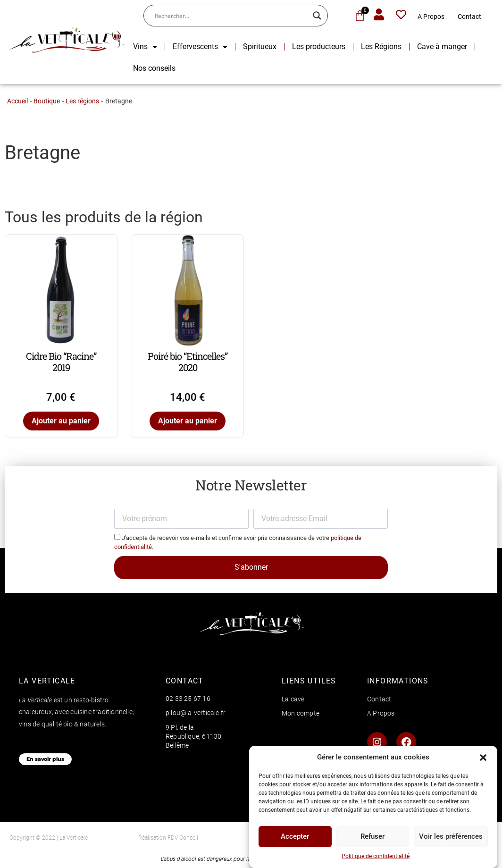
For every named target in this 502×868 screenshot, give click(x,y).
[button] (483, 761)
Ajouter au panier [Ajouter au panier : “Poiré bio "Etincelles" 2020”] (188, 421)
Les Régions (381, 46)
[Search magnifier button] (317, 16)
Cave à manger (442, 46)
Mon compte (301, 713)
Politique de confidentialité (376, 860)
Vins (145, 47)
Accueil (17, 101)
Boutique (47, 101)
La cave (293, 699)
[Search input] (231, 16)
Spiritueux (260, 46)
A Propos (431, 17)
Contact (469, 17)
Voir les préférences (451, 840)
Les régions (82, 101)
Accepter (295, 840)
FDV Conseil (183, 838)
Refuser (372, 840)
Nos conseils (154, 68)
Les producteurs (319, 46)
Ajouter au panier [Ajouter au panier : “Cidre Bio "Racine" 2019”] (61, 421)
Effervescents (200, 47)
